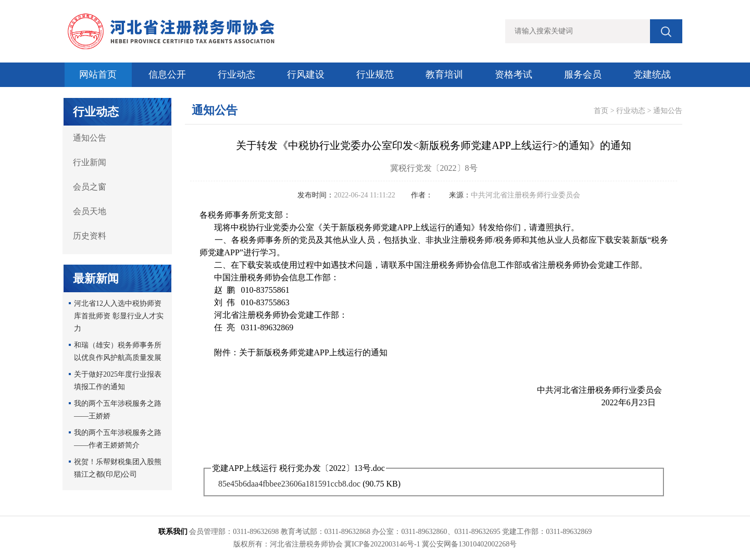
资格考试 (514, 74)
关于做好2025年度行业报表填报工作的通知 (118, 381)
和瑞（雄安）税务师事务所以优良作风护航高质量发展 (118, 351)
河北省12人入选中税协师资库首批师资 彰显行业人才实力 (119, 316)
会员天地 (90, 211)
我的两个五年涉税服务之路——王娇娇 (118, 410)
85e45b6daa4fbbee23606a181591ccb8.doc (289, 484)
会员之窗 (90, 187)
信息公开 (167, 74)
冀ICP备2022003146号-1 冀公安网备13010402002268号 (430, 544)
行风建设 (306, 74)
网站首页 (98, 74)
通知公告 (90, 138)
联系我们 (173, 532)
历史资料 (90, 236)
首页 (601, 111)
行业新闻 (90, 162)
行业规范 (375, 74)
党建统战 (652, 74)
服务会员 (583, 74)
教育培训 (444, 74)
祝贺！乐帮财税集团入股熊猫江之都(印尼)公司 (118, 468)
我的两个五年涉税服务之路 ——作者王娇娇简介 (118, 439)
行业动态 (236, 74)
